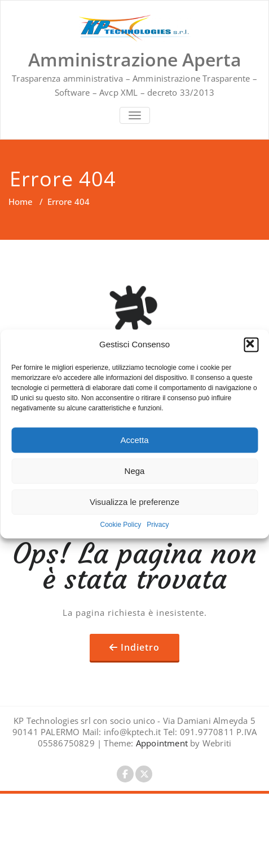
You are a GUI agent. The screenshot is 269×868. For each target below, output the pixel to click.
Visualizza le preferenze (134, 502)
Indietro (140, 647)
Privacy (158, 525)
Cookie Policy (120, 525)
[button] (251, 344)
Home (21, 202)
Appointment (161, 743)
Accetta (134, 440)
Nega (135, 471)
